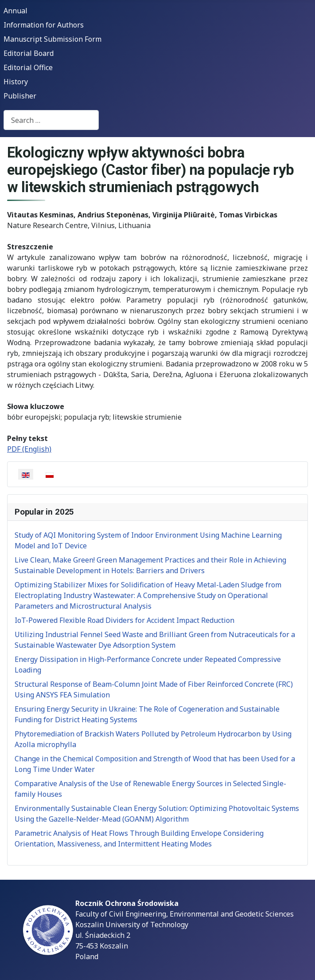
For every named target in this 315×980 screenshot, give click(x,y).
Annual (16, 11)
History (16, 82)
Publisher (20, 96)
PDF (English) (29, 449)
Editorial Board (29, 53)
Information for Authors (44, 25)
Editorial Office (28, 67)
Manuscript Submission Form (52, 39)
